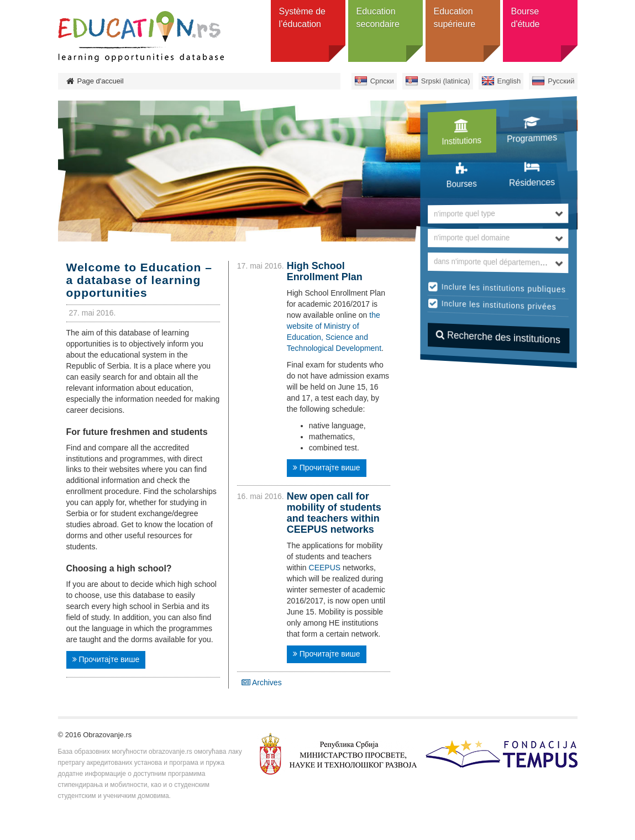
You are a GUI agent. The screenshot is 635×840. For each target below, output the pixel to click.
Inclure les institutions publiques (504, 288)
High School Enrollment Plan (325, 271)
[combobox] (498, 214)
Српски (382, 81)
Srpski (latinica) (446, 81)
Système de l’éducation (302, 18)
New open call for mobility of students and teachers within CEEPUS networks (334, 513)
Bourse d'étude (526, 18)
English (509, 81)
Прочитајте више (106, 659)
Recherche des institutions (498, 337)
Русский (561, 81)
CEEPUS (325, 568)
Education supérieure (455, 18)
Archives (262, 683)
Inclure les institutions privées (499, 305)
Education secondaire (378, 18)
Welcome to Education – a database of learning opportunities (139, 280)
